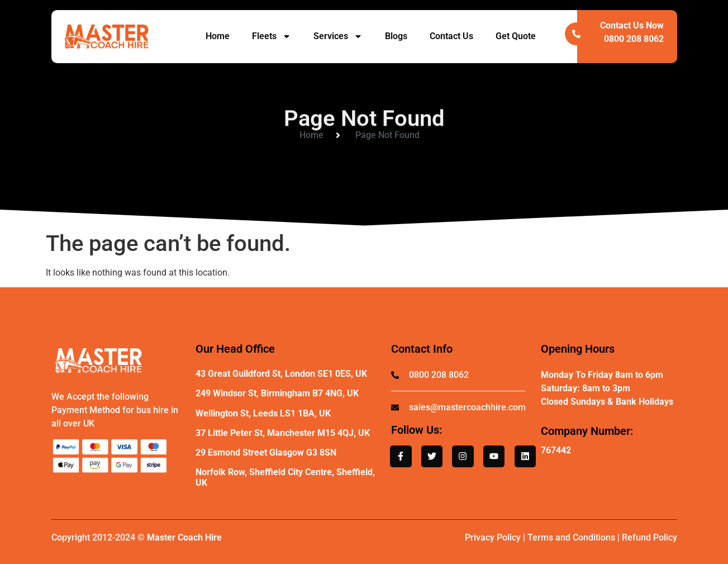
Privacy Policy (493, 537)
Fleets (272, 36)
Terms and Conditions (571, 537)
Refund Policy (650, 537)
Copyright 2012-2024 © (137, 537)
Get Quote (516, 36)
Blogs (396, 36)
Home (218, 36)
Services (338, 36)
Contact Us (451, 36)
